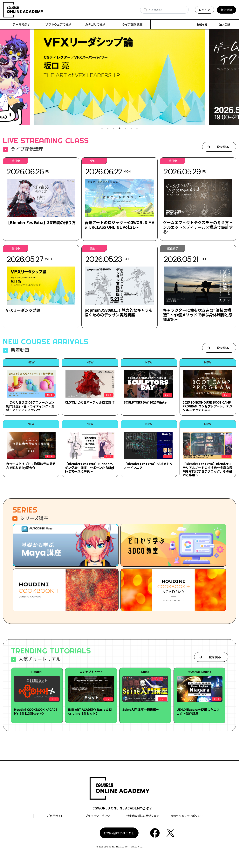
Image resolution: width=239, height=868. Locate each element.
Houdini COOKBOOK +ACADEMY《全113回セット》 (36, 711)
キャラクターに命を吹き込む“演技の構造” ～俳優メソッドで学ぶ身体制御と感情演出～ (198, 315)
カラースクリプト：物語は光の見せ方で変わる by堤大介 (31, 466)
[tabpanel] (116, 77)
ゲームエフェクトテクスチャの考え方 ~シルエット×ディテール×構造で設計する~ (198, 227)
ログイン (204, 10)
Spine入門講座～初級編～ (141, 710)
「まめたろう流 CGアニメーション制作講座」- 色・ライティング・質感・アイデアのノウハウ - (30, 406)
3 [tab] (114, 129)
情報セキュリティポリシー (187, 816)
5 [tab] (125, 129)
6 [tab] (131, 129)
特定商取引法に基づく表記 (143, 816)
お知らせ (202, 24)
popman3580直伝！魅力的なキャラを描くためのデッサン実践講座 (119, 313)
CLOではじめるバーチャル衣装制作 (90, 402)
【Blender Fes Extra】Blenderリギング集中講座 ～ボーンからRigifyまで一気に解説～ (89, 468)
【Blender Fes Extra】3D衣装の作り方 (41, 223)
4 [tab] (119, 129)
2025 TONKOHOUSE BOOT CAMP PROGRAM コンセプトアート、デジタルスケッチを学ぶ (207, 406)
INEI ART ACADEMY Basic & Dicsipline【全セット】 (90, 711)
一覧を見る (221, 147)
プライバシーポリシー (99, 816)
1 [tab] (102, 129)
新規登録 (226, 10)
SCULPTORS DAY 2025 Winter (146, 402)
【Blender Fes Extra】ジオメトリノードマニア (148, 466)
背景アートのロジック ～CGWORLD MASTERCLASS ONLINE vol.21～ (119, 225)
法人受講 (225, 24)
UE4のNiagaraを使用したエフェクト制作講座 (198, 711)
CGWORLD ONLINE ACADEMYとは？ (122, 808)
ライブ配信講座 (132, 24)
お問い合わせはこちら (119, 833)
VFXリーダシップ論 (23, 310)
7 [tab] (137, 129)
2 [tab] (108, 129)
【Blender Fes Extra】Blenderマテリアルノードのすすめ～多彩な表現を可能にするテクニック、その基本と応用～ (208, 469)
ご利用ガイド (55, 816)
